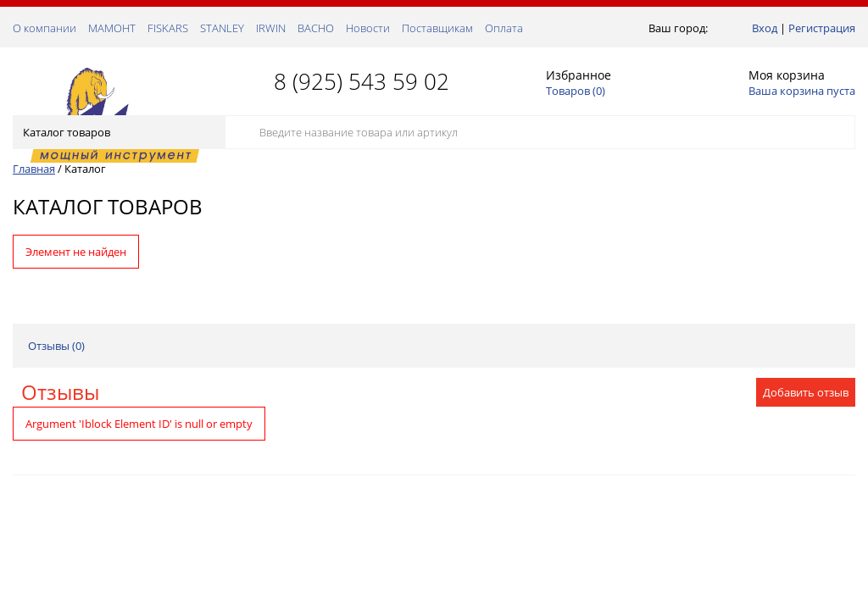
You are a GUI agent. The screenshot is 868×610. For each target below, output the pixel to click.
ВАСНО (316, 28)
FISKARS (168, 28)
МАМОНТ (112, 28)
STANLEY (222, 28)
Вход (765, 28)
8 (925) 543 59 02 (362, 81)
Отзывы (60, 392)
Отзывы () (56, 346)
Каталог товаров (117, 132)
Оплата (504, 28)
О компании (45, 28)
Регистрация (822, 28)
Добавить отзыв (806, 392)
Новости (368, 28)
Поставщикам (437, 28)
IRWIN (271, 28)
